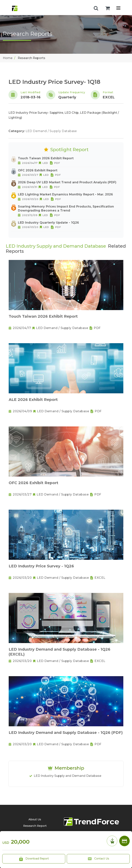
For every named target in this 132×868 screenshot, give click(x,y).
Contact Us (98, 859)
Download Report (34, 859)
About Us (35, 819)
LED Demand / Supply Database (51, 131)
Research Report (35, 826)
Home (8, 58)
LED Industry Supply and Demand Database (68, 776)
